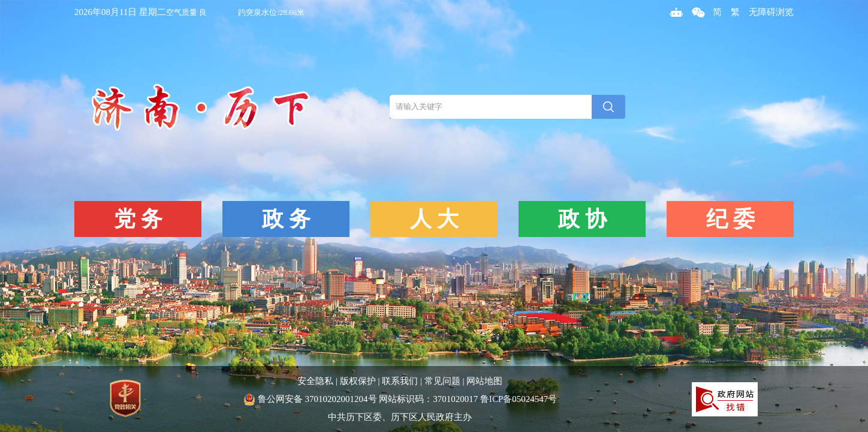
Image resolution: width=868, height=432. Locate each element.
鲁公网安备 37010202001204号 (311, 399)
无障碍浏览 (771, 12)
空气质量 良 (186, 12)
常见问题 (442, 381)
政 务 (286, 219)
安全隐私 (315, 381)
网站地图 (484, 381)
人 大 (434, 219)
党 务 (138, 219)
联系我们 (400, 381)
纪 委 (730, 219)
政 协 (582, 219)
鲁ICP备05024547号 (519, 399)
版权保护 (358, 381)
